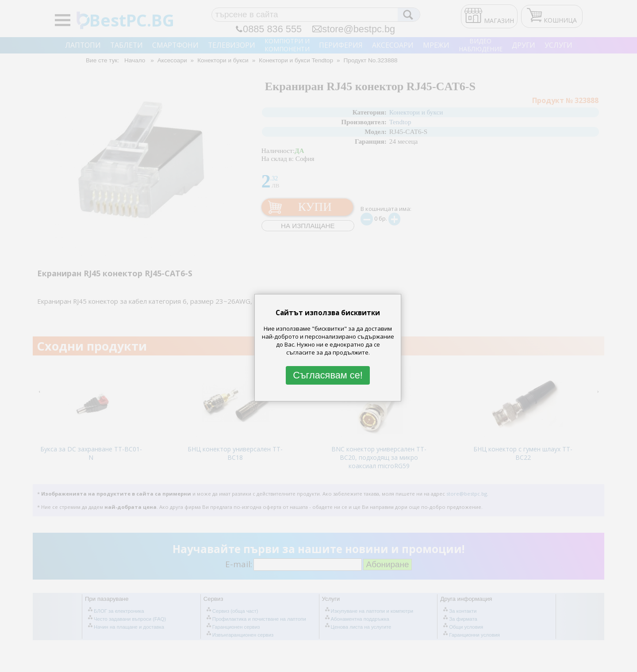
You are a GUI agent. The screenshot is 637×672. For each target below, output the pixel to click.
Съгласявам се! (328, 375)
